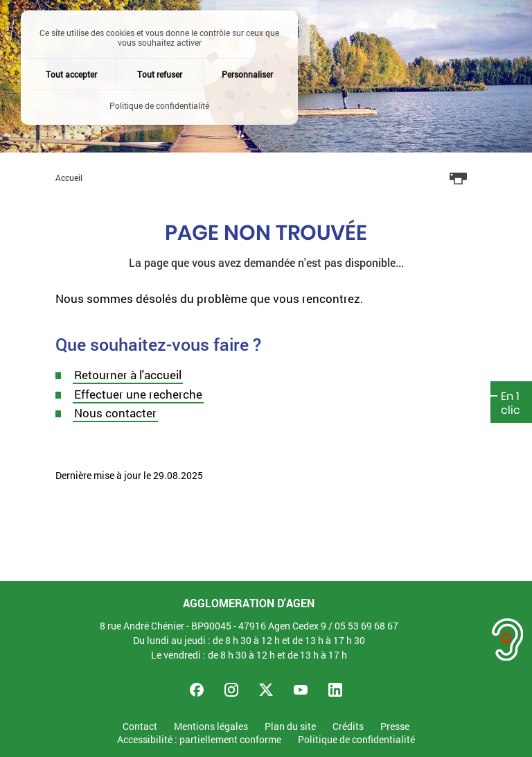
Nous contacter (115, 413)
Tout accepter (71, 74)
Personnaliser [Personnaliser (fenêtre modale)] (247, 74)
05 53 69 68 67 (366, 626)
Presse (395, 727)
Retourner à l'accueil (128, 375)
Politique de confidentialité (356, 740)
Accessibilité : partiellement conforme (199, 740)
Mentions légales (211, 727)
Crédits (348, 727)
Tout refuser (160, 74)
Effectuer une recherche (138, 394)
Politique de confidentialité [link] (159, 105)
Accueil (69, 177)
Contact (140, 727)
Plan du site (290, 727)
